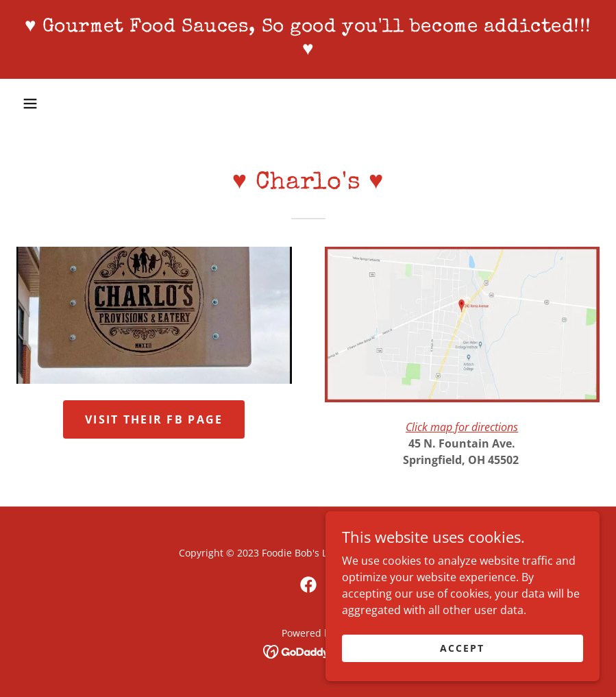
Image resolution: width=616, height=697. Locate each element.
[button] (30, 103)
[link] (308, 51)
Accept (462, 648)
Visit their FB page (154, 419)
